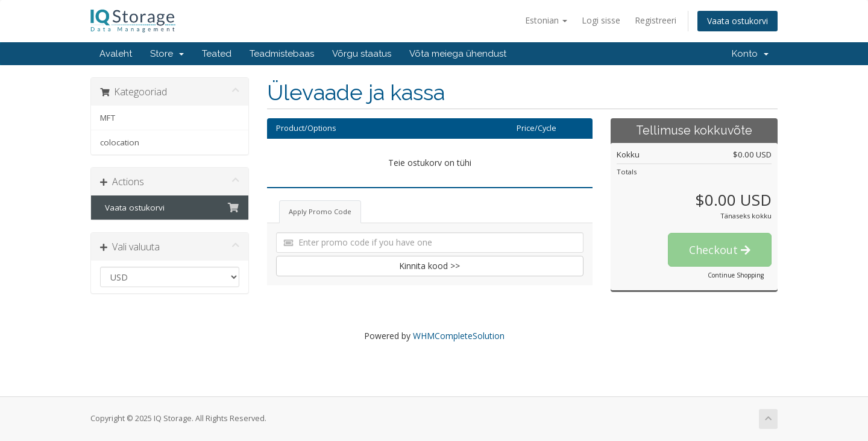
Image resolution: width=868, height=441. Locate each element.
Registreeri (656, 20)
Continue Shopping (736, 275)
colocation (120, 142)
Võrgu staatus (362, 54)
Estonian (546, 20)
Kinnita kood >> (429, 266)
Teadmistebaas (282, 54)
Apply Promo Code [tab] (320, 211)
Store (167, 54)
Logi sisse (601, 20)
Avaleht (116, 54)
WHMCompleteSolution (459, 336)
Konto (750, 54)
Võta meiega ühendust (458, 54)
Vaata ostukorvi (737, 21)
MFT (108, 118)
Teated (217, 54)
